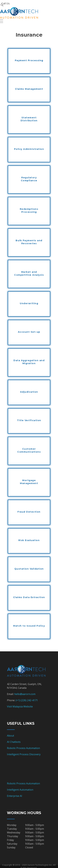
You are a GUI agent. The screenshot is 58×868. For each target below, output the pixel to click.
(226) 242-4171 (29, 700)
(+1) (18, 700)
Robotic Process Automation (23, 748)
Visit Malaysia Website (20, 706)
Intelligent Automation (20, 790)
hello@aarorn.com (25, 694)
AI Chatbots (14, 742)
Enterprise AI (15, 796)
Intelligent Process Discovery (24, 754)
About (11, 736)
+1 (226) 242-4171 (20, 3)
